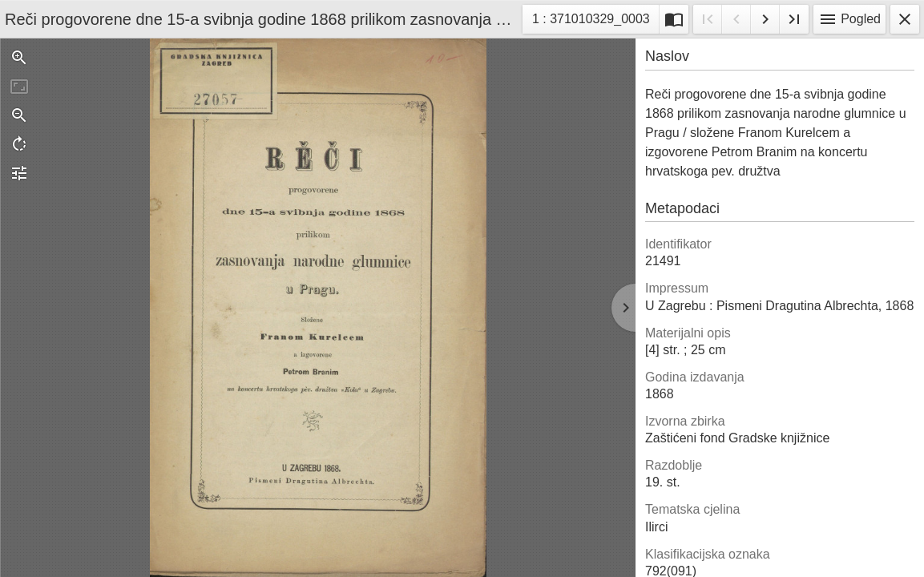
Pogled (849, 19)
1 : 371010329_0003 (591, 21)
